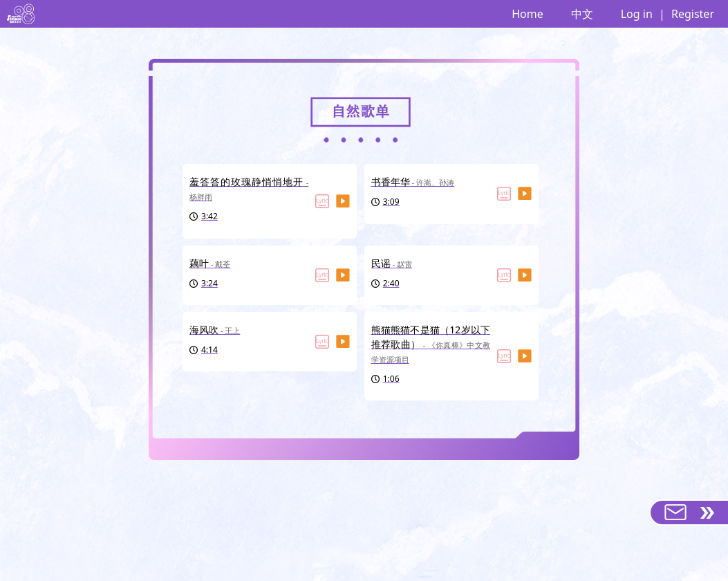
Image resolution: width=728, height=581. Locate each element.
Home (528, 14)
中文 (582, 14)
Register (693, 14)
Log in (637, 14)
